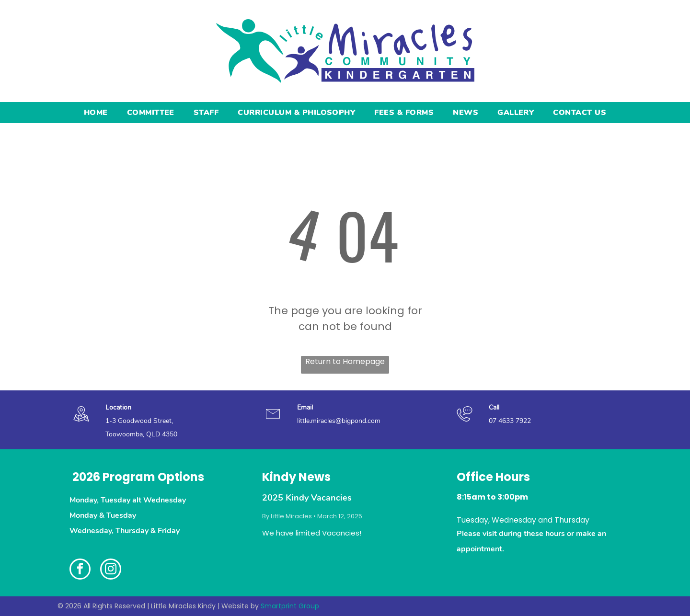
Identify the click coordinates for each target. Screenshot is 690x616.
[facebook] (80, 570)
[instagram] (111, 570)
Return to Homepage (345, 361)
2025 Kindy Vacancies (307, 498)
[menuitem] (96, 113)
